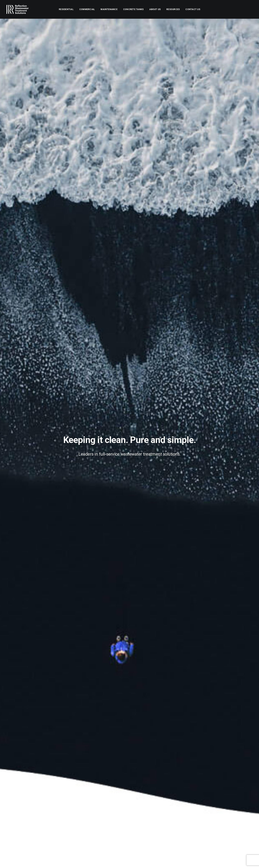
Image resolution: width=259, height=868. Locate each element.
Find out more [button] (129, 399)
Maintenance (109, 9)
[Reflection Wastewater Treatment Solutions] (18, 9)
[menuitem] (66, 9)
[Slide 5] (133, 598)
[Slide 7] (141, 598)
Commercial (87, 9)
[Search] (210, 805)
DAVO (41, 861)
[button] (226, 805)
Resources (173, 9)
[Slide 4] (129, 598)
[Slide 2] (122, 598)
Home (141, 803)
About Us (155, 9)
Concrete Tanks (133, 9)
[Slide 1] (118, 598)
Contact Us (193, 9)
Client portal (146, 828)
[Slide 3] (126, 598)
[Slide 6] (137, 598)
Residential (66, 9)
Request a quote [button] (45, 700)
